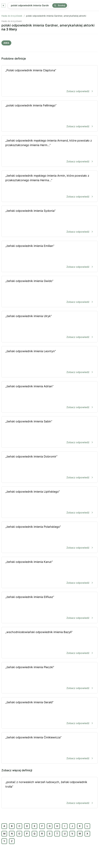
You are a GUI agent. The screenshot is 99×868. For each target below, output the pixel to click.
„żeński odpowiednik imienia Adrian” (49, 397)
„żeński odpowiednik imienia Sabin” (49, 432)
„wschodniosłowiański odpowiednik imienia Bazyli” (49, 643)
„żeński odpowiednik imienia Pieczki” (49, 678)
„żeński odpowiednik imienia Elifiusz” (49, 608)
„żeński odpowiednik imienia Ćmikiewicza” (49, 748)
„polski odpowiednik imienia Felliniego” (49, 116)
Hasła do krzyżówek (12, 16)
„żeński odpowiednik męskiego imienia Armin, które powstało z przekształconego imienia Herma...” (49, 186)
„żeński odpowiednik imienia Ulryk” (49, 327)
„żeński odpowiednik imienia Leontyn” (49, 362)
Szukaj (60, 5)
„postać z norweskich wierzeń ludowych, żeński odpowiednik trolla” (49, 793)
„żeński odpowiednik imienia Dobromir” (49, 467)
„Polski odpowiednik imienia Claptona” (49, 81)
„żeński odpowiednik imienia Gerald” (49, 713)
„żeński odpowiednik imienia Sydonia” (49, 222)
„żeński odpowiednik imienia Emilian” (49, 257)
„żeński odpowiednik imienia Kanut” (49, 573)
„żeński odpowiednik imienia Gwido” (49, 292)
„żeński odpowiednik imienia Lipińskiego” (49, 502)
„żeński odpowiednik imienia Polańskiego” (49, 538)
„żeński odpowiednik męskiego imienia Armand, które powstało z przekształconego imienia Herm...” (49, 151)
